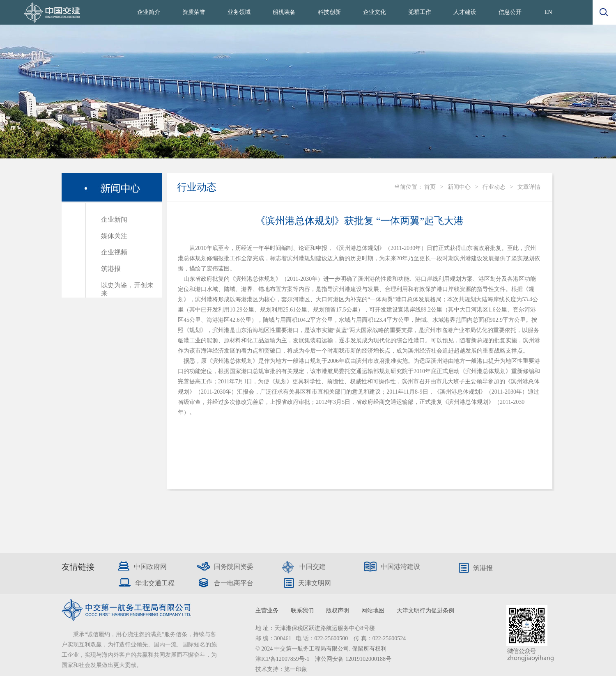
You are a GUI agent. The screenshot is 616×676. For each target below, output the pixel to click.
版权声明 (338, 611)
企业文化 (375, 12)
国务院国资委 (234, 567)
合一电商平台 (234, 583)
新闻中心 (459, 187)
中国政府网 (150, 567)
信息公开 (510, 12)
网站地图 (373, 611)
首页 (430, 187)
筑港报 (111, 269)
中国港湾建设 (400, 567)
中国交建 (313, 567)
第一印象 (296, 669)
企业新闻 (114, 219)
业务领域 (239, 12)
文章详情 (529, 187)
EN (548, 12)
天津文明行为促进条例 (425, 611)
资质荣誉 (194, 12)
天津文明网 (315, 583)
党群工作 (420, 12)
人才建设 (465, 12)
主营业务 (267, 611)
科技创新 (329, 12)
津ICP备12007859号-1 (283, 659)
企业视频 (114, 252)
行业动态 (494, 187)
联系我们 (302, 611)
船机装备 (284, 12)
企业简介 (149, 12)
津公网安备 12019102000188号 (353, 659)
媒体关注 (114, 236)
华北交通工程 (155, 583)
